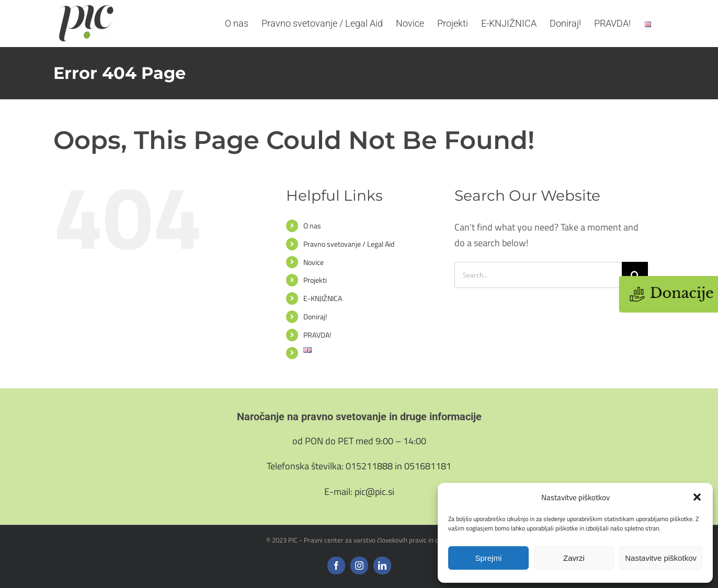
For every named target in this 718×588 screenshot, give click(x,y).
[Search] (635, 275)
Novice (314, 262)
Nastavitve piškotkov (661, 558)
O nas (312, 226)
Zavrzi (574, 558)
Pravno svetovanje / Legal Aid (349, 244)
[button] (697, 497)
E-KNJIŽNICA (323, 298)
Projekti (315, 280)
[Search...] (538, 275)
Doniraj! (315, 316)
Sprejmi (488, 558)
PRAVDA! (317, 335)
